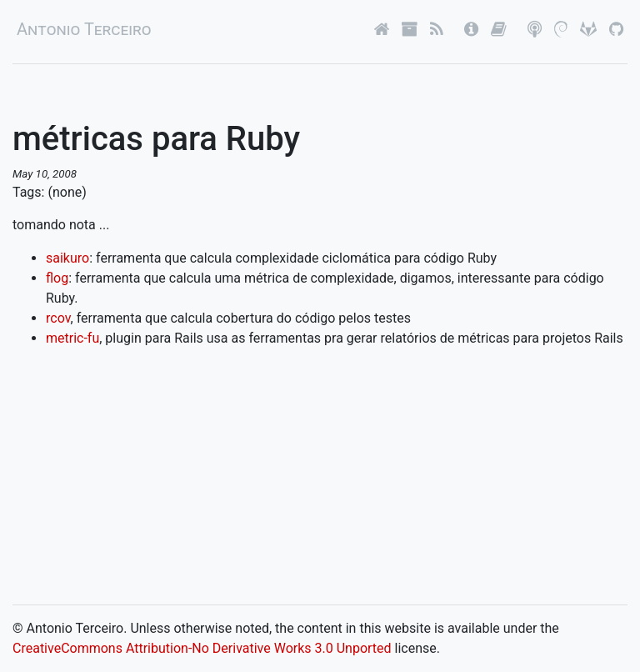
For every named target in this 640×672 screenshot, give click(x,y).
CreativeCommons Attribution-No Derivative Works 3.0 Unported (202, 648)
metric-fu (72, 338)
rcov (58, 318)
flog (57, 278)
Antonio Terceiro (84, 29)
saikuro (67, 258)
